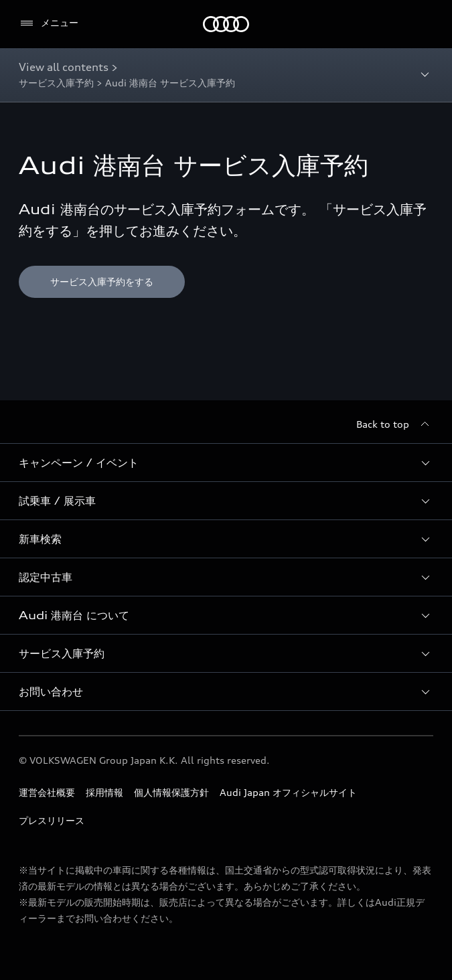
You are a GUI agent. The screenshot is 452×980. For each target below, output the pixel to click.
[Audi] (226, 24)
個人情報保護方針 (171, 792)
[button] (226, 463)
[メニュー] (49, 23)
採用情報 (104, 792)
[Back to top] (395, 424)
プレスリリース (52, 820)
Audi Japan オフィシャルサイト (288, 792)
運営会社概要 (47, 792)
